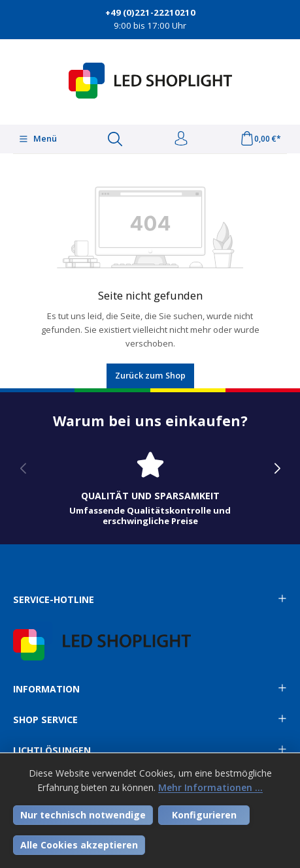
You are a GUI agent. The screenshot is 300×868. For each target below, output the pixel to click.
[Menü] (38, 139)
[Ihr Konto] (181, 139)
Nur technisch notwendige (83, 815)
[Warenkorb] (260, 139)
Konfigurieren (204, 815)
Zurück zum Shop (150, 375)
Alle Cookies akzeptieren (79, 845)
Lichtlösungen (52, 751)
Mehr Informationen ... (210, 787)
